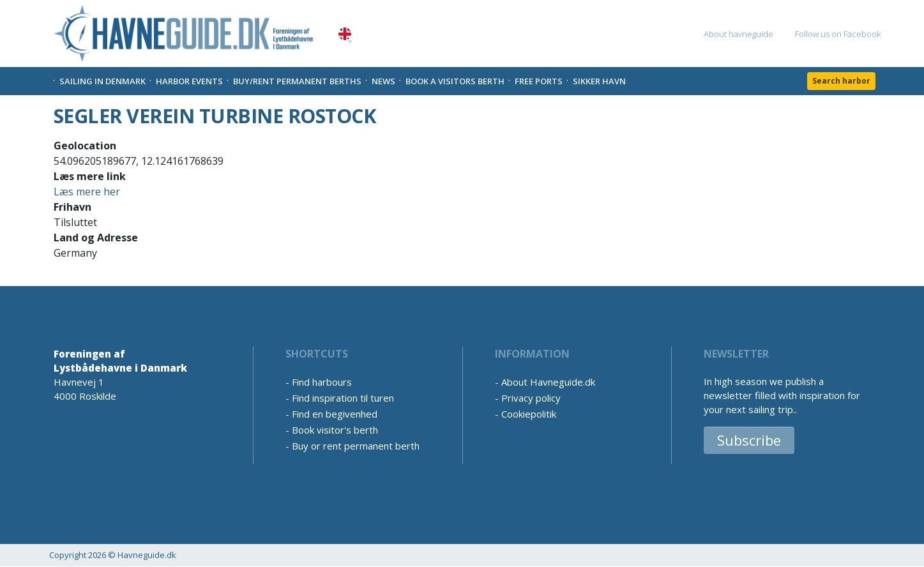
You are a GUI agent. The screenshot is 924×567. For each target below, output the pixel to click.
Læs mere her (87, 192)
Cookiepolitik (529, 414)
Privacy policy (531, 398)
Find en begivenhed (335, 414)
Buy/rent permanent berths (297, 81)
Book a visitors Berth (455, 81)
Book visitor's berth (335, 430)
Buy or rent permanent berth (356, 446)
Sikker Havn (599, 81)
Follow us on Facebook (838, 34)
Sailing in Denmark (102, 81)
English (345, 34)
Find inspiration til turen (343, 398)
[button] (350, 42)
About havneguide (738, 34)
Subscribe (749, 440)
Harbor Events (189, 81)
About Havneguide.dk (548, 382)
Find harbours (322, 382)
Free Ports (539, 81)
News (383, 81)
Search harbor (841, 81)
